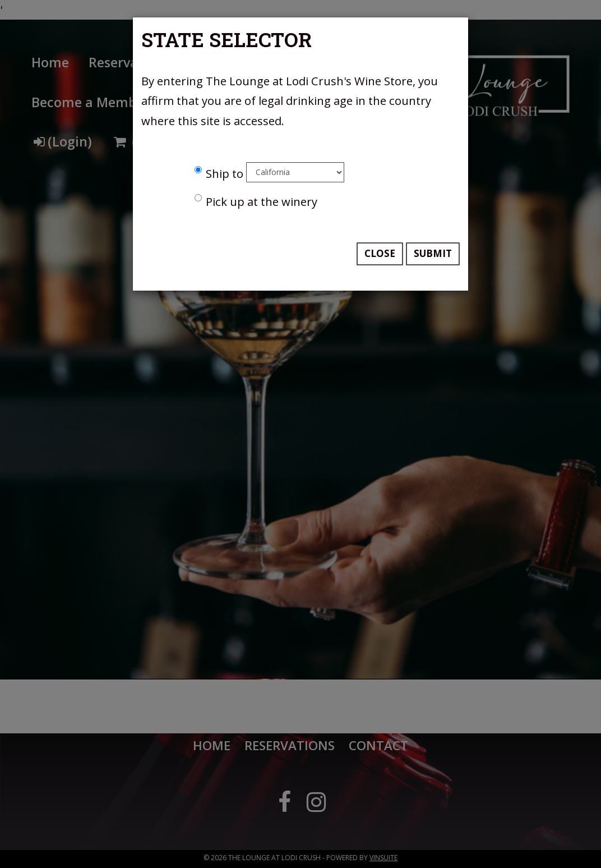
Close (380, 253)
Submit (433, 253)
